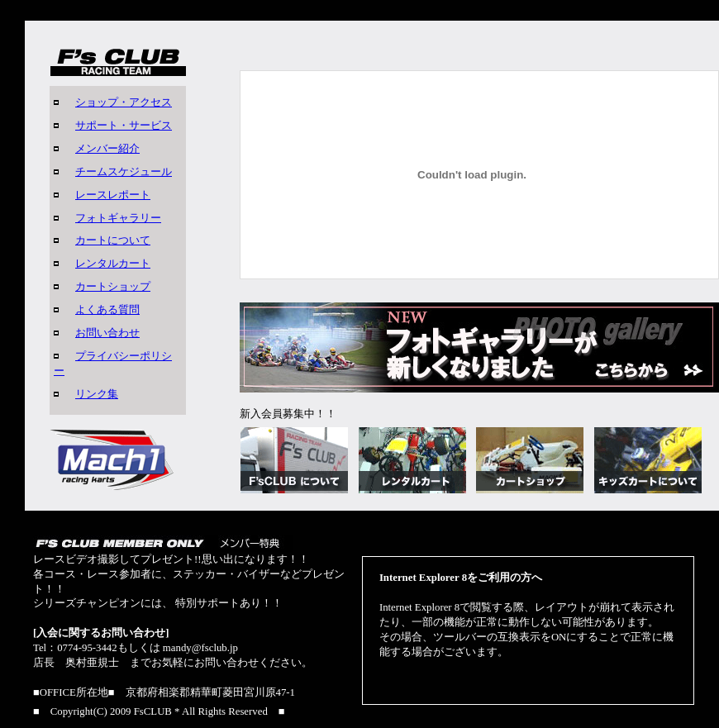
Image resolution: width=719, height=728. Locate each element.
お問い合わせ (107, 333)
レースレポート (113, 195)
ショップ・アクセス (124, 102)
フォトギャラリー (118, 218)
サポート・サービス (124, 126)
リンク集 (97, 394)
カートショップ (113, 287)
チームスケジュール (124, 172)
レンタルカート (113, 264)
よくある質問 (107, 310)
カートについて (113, 240)
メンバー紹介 (107, 149)
